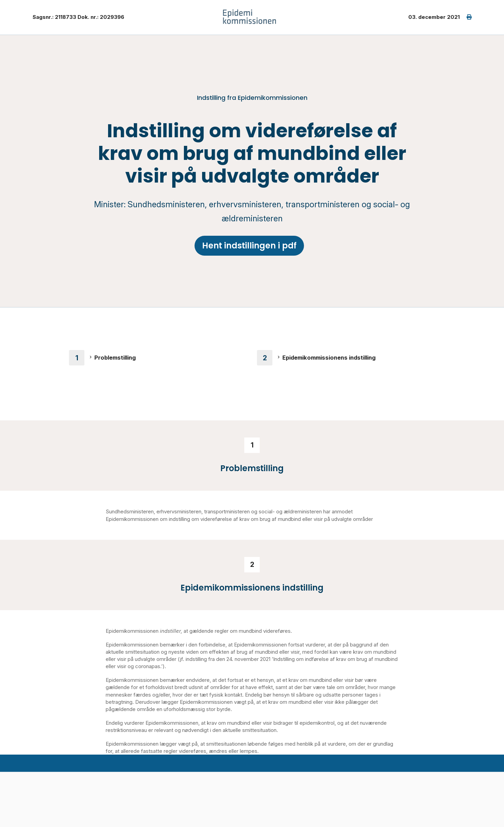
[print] (466, 17)
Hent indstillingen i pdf (249, 246)
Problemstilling (115, 358)
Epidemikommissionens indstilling (329, 358)
